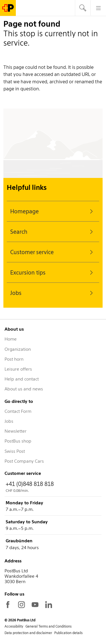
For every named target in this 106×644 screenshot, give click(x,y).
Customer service (53, 252)
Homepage (53, 211)
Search (53, 232)
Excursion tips (53, 273)
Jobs (53, 293)
